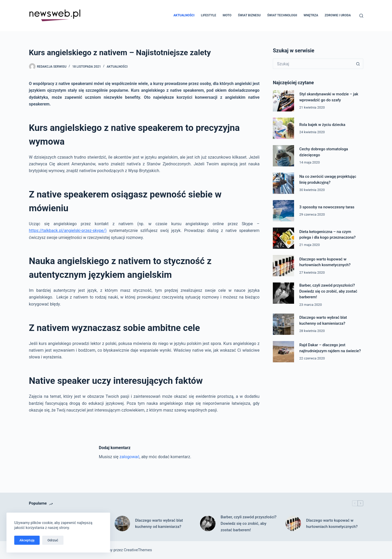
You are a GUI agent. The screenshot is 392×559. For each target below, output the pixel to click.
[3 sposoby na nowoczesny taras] (283, 211)
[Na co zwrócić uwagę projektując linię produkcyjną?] (283, 183)
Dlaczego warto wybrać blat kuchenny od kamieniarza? (159, 524)
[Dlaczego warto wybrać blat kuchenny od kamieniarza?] (283, 324)
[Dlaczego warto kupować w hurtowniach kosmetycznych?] (283, 266)
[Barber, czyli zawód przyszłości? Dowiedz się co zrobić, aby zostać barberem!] (283, 293)
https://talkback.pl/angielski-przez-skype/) (68, 231)
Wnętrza (311, 15)
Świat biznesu (249, 15)
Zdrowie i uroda (338, 15)
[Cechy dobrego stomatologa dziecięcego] (283, 156)
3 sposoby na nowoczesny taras (327, 207)
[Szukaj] (361, 16)
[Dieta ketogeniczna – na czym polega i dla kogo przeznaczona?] (283, 238)
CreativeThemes (138, 550)
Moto (227, 15)
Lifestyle (208, 15)
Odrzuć (53, 540)
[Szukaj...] (313, 64)
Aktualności (184, 15)
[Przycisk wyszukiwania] (358, 64)
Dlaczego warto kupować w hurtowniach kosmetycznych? (332, 524)
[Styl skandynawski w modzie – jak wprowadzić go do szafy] (283, 101)
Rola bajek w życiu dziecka (322, 125)
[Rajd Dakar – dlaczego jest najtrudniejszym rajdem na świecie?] (283, 352)
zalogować (129, 457)
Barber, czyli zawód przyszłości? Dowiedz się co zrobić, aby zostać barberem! (328, 291)
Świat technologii (282, 15)
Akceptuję (27, 540)
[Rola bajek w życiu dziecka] (283, 128)
